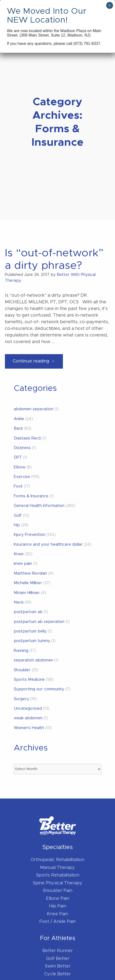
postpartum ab (28, 612)
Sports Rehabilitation (58, 875)
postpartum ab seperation (39, 622)
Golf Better (58, 959)
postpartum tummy (32, 641)
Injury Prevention (29, 535)
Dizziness (22, 448)
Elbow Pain (58, 899)
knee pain (23, 564)
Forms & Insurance (31, 496)
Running (21, 651)
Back (18, 428)
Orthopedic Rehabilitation (57, 860)
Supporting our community (39, 689)
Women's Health (29, 728)
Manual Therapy (57, 868)
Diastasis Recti (27, 438)
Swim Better (58, 966)
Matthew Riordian (30, 573)
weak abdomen (28, 718)
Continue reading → (38, 363)
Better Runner (57, 951)
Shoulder (22, 670)
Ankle (19, 419)
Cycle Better (57, 974)
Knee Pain (57, 914)
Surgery (21, 699)
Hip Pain (57, 906)
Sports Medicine (29, 680)
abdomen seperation (34, 409)
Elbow (20, 467)
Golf (18, 516)
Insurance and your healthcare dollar (48, 544)
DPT (18, 457)
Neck (19, 602)
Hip (17, 525)
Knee (19, 554)
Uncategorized (28, 709)
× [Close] (109, 5)
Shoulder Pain (57, 891)
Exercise (22, 477)
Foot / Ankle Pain (57, 922)
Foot (18, 486)
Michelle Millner (28, 583)
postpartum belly (30, 631)
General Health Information (39, 506)
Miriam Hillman (27, 593)
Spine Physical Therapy (57, 883)
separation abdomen (33, 660)
